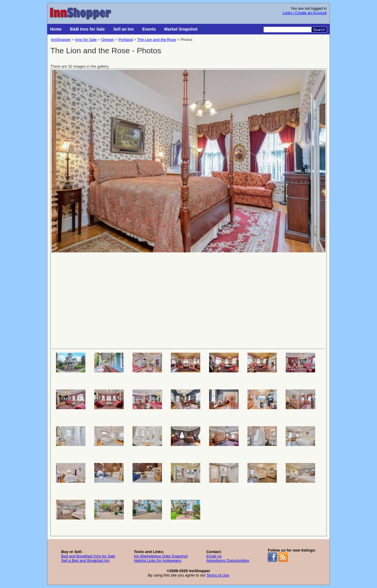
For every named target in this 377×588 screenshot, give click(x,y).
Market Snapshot (181, 29)
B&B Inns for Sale (87, 29)
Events (149, 29)
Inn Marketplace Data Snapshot (161, 556)
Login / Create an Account (305, 13)
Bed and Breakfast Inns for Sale (88, 556)
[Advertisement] (188, 300)
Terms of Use (218, 575)
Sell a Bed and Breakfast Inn (85, 560)
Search (319, 30)
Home (56, 29)
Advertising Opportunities (228, 560)
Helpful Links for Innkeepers (158, 560)
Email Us (214, 556)
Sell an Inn (123, 29)
